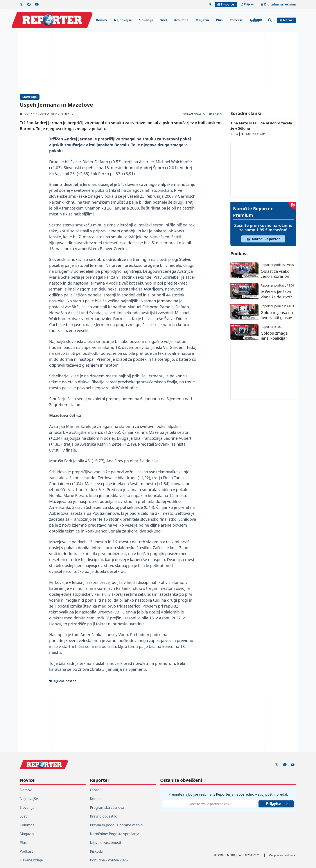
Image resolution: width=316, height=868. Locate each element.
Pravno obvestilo (104, 816)
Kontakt (96, 799)
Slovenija (146, 20)
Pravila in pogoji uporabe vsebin (116, 825)
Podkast (236, 20)
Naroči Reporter (263, 239)
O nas (95, 790)
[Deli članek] (217, 114)
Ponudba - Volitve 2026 (109, 860)
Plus (219, 20)
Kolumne (181, 20)
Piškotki (96, 851)
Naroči (287, 20)
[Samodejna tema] (210, 4)
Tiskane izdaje (256, 20)
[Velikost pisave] (195, 114)
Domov (101, 20)
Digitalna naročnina (278, 4)
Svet (164, 20)
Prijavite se (277, 804)
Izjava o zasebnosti (105, 843)
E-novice (226, 4)
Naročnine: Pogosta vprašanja (115, 834)
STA (236, 134)
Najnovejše (123, 20)
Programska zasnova (107, 807)
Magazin (202, 20)
